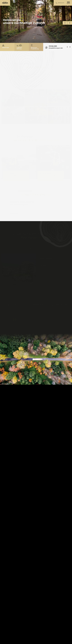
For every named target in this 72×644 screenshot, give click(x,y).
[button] (65, 23)
